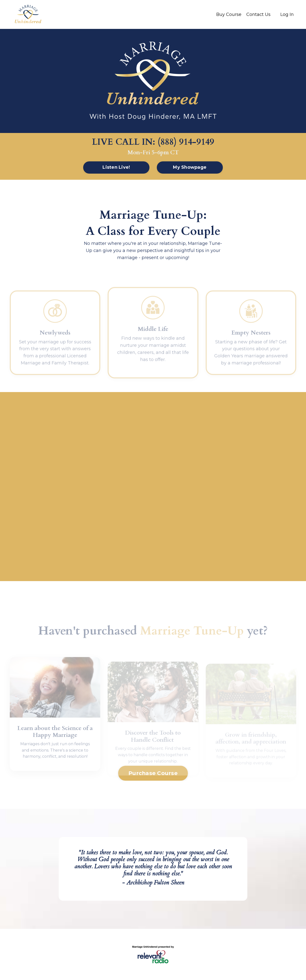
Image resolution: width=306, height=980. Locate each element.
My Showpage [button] (190, 167)
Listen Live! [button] (116, 167)
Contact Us (258, 14)
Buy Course (229, 14)
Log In (287, 14)
